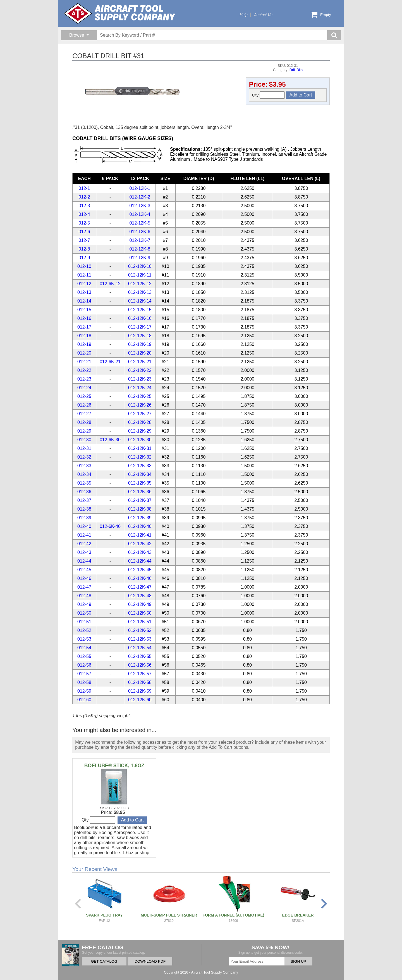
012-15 (84, 310)
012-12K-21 (140, 362)
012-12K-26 (140, 405)
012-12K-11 (140, 275)
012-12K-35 (140, 483)
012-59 (84, 691)
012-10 (84, 266)
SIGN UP (298, 961)
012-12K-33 (140, 466)
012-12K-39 (140, 518)
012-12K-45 (140, 570)
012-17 (84, 327)
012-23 (84, 379)
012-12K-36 (140, 492)
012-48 (84, 596)
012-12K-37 (140, 500)
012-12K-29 (140, 431)
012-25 (84, 396)
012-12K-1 (140, 188)
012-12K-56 (140, 665)
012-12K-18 (140, 336)
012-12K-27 (140, 414)
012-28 (84, 422)
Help (244, 15)
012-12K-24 (140, 388)
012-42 (84, 544)
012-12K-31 (140, 448)
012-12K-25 (140, 396)
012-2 (84, 197)
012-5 (84, 223)
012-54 (84, 648)
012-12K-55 (140, 656)
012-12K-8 (140, 249)
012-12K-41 (140, 535)
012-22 (84, 370)
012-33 (84, 466)
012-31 (84, 448)
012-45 (84, 570)
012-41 (84, 535)
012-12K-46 (140, 578)
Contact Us (263, 15)
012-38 (84, 509)
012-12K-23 (140, 379)
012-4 (84, 214)
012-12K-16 (140, 318)
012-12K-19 (140, 344)
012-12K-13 (140, 292)
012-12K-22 (140, 370)
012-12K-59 (140, 691)
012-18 (84, 336)
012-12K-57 (140, 674)
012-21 (84, 362)
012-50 (84, 613)
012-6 (84, 232)
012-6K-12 (110, 284)
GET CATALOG (104, 961)
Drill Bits (296, 70)
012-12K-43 (140, 552)
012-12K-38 (140, 509)
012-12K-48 (140, 596)
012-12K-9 (140, 258)
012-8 (84, 249)
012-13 (84, 292)
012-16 (84, 318)
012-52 (84, 630)
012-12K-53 (140, 639)
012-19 (84, 344)
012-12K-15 (140, 310)
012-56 (84, 665)
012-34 (84, 474)
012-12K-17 (140, 327)
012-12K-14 (140, 301)
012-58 (84, 682)
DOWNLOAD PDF (150, 961)
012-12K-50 (140, 613)
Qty (269, 95)
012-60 (84, 700)
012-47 (84, 587)
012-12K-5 (140, 223)
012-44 (84, 561)
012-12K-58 (140, 682)
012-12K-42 (140, 544)
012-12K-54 (140, 648)
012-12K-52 (140, 630)
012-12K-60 (140, 700)
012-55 (84, 656)
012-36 (84, 492)
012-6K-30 (110, 440)
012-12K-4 (140, 214)
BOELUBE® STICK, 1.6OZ (114, 766)
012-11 (84, 275)
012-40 (84, 526)
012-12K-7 (140, 240)
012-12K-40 (140, 526)
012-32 (84, 457)
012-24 (84, 388)
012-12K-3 (140, 206)
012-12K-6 (140, 232)
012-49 (84, 604)
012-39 (84, 518)
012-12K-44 (140, 561)
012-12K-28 (140, 422)
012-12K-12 (140, 284)
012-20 (84, 353)
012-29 (84, 431)
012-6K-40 (110, 526)
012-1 (84, 188)
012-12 (84, 284)
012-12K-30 (140, 440)
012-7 (84, 240)
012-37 (84, 500)
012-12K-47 (140, 587)
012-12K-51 (140, 622)
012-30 (84, 440)
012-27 (84, 414)
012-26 (84, 405)
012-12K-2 (140, 197)
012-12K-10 (140, 266)
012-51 (84, 622)
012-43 (84, 552)
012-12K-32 (140, 457)
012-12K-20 (140, 353)
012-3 (84, 206)
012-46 (84, 578)
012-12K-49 (140, 604)
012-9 (84, 258)
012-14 (84, 301)
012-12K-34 (140, 474)
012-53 (84, 639)
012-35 (84, 483)
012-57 (84, 674)
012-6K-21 (110, 362)
